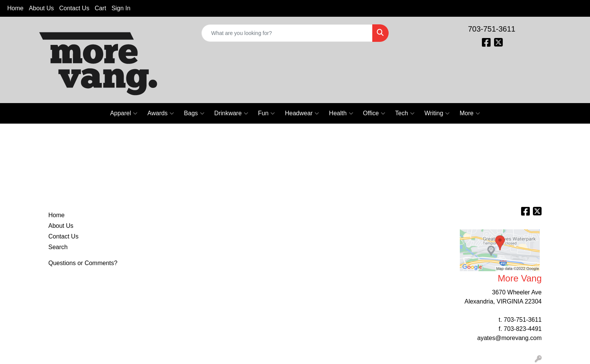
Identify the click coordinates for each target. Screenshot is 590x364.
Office (374, 113)
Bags (194, 113)
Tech (405, 113)
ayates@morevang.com (509, 338)
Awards (161, 113)
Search (58, 247)
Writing (437, 113)
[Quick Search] (287, 33)
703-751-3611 (492, 29)
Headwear (302, 113)
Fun (267, 113)
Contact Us (74, 8)
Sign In (121, 8)
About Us (41, 8)
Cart (100, 8)
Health (341, 113)
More (470, 113)
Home (15, 8)
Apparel (124, 113)
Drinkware (231, 113)
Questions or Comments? (83, 263)
